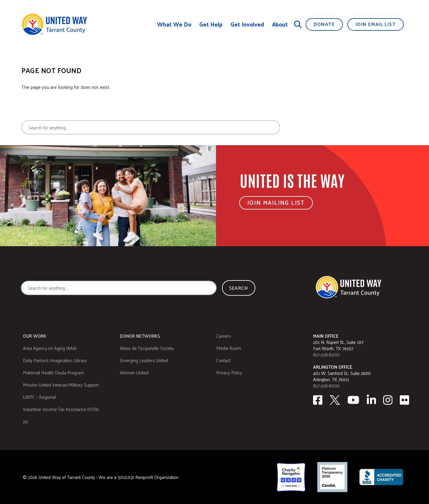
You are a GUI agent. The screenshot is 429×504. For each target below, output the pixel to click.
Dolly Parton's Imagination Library (55, 360)
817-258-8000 (326, 355)
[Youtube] (353, 400)
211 (25, 421)
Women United (134, 372)
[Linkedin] (372, 400)
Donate (324, 24)
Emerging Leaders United (144, 360)
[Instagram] (388, 400)
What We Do (174, 24)
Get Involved (247, 24)
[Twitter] (335, 400)
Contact (223, 360)
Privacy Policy (229, 372)
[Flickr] (405, 400)
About (280, 24)
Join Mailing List (276, 202)
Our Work (35, 336)
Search (302, 127)
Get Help (211, 24)
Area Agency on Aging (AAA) (50, 348)
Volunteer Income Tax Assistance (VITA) (61, 409)
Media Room (229, 348)
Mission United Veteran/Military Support (61, 385)
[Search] (298, 24)
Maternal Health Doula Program (53, 372)
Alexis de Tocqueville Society (147, 348)
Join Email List (376, 24)
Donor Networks (140, 336)
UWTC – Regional (39, 397)
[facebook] (318, 400)
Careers (224, 336)
